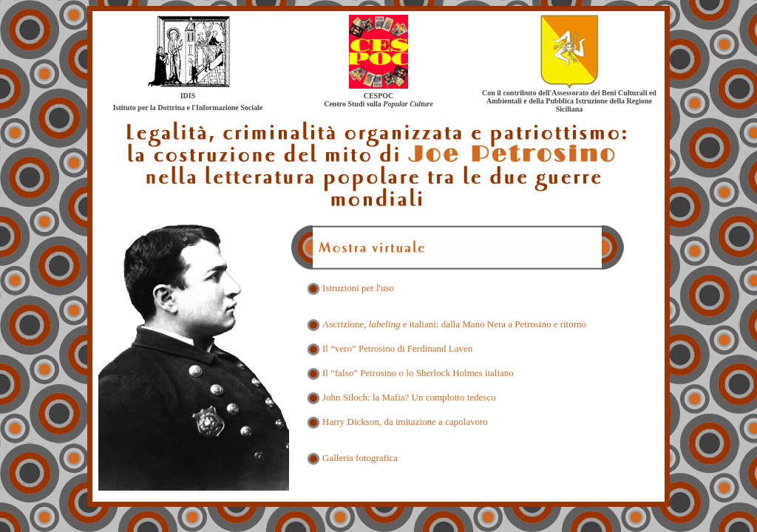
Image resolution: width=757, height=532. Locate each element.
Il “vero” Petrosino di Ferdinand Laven (397, 348)
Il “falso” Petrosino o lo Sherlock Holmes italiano (418, 373)
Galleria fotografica (360, 458)
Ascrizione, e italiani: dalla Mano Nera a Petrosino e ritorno (454, 324)
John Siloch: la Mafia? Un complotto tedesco (409, 397)
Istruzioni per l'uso (358, 288)
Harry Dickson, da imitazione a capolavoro (405, 422)
